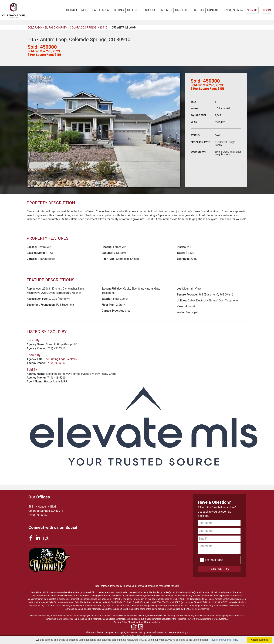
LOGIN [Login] (267, 10)
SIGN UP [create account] (252, 10)
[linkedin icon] (38, 538)
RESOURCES (150, 10)
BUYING (119, 10)
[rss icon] (46, 538)
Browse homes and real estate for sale (158, 586)
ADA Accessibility (152, 622)
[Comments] (219, 549)
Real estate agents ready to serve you (116, 586)
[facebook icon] (32, 538)
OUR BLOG (197, 10)
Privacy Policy (121, 622)
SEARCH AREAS (101, 10)
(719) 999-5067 (234, 10)
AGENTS (166, 10)
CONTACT (213, 10)
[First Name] (219, 523)
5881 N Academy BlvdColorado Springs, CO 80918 (46, 509)
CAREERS (181, 10)
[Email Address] (219, 539)
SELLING (133, 10)
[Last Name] (219, 531)
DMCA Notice (136, 622)
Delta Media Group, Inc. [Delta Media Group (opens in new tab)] (157, 633)
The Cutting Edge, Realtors (60, 359)
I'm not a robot (214, 560)
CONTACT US (219, 569)
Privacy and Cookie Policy (224, 640)
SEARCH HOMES (77, 10)
